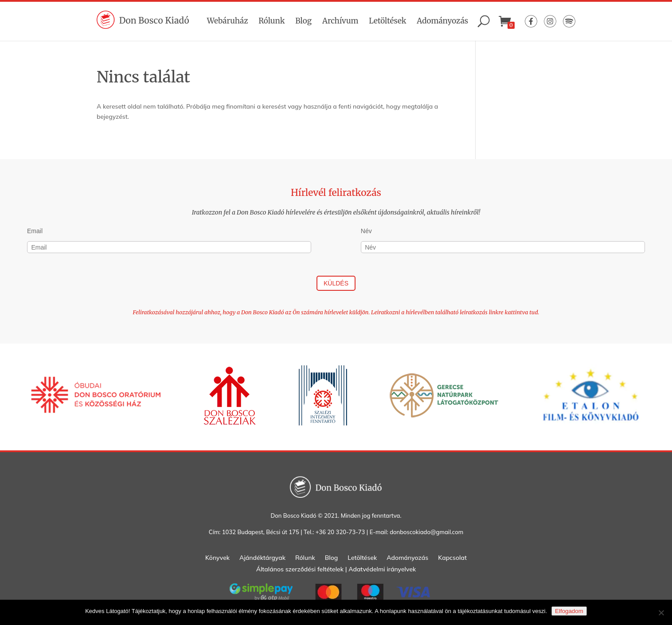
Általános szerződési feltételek (300, 569)
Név (366, 231)
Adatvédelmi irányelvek (382, 569)
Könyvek (217, 558)
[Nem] (661, 613)
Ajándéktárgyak (262, 558)
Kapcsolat (452, 558)
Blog (303, 21)
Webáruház (228, 21)
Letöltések (387, 21)
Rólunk (272, 21)
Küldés (336, 283)
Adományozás (442, 21)
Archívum (340, 21)
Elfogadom (569, 611)
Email (35, 231)
